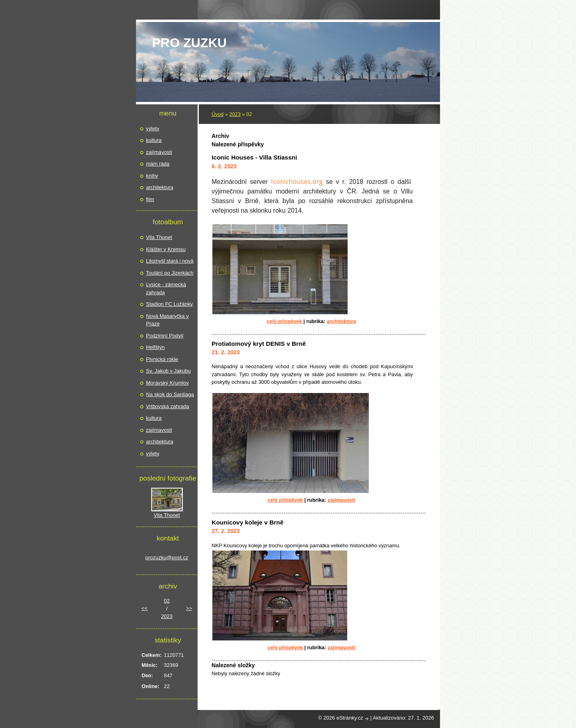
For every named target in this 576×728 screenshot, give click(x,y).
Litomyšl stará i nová (170, 261)
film (150, 199)
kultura (154, 140)
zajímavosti (341, 500)
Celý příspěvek (284, 321)
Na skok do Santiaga (170, 394)
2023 (235, 114)
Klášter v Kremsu (166, 249)
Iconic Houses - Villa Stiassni (254, 157)
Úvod (218, 114)
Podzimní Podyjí (165, 336)
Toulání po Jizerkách (170, 273)
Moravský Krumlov (167, 383)
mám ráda (158, 164)
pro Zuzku (189, 43)
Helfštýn (155, 347)
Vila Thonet (159, 237)
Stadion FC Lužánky (169, 304)
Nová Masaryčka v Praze (167, 320)
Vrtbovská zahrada (168, 406)
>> (189, 608)
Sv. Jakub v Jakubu (168, 371)
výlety (153, 129)
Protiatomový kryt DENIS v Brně (259, 344)
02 (167, 601)
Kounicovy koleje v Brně (248, 522)
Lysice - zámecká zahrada (166, 288)
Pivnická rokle (162, 359)
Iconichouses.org (297, 182)
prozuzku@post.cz (167, 557)
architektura (341, 321)
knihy (152, 176)
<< (145, 608)
